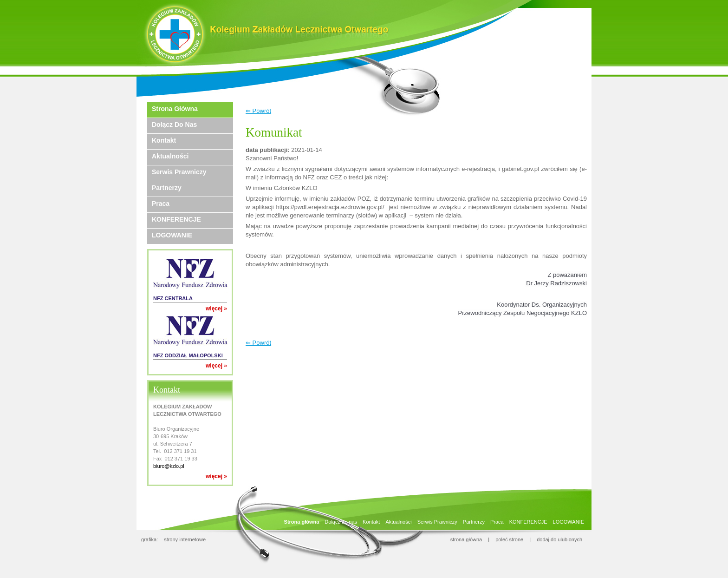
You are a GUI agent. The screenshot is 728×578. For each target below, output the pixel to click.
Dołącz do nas (174, 125)
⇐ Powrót (258, 111)
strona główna (466, 539)
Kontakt (164, 140)
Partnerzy (167, 188)
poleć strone (509, 539)
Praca (161, 204)
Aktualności (170, 156)
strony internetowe (185, 539)
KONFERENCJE (176, 219)
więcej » (216, 309)
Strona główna (175, 109)
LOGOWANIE (172, 235)
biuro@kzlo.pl (169, 466)
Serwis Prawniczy (179, 172)
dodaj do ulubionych (559, 539)
